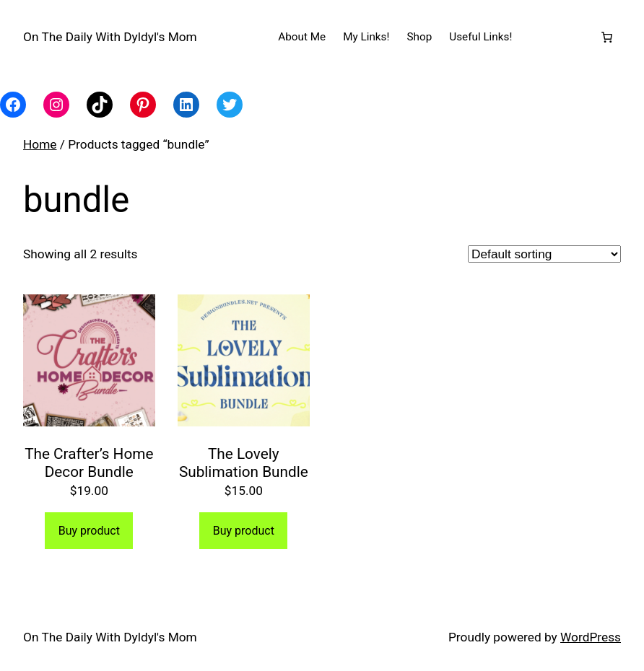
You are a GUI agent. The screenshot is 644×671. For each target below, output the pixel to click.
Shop (419, 37)
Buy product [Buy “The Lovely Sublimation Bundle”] (244, 531)
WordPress (591, 637)
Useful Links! (480, 37)
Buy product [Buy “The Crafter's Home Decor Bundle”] (89, 531)
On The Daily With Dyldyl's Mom (110, 37)
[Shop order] (544, 254)
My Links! (366, 37)
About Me (302, 37)
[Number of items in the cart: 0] (607, 37)
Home (40, 144)
